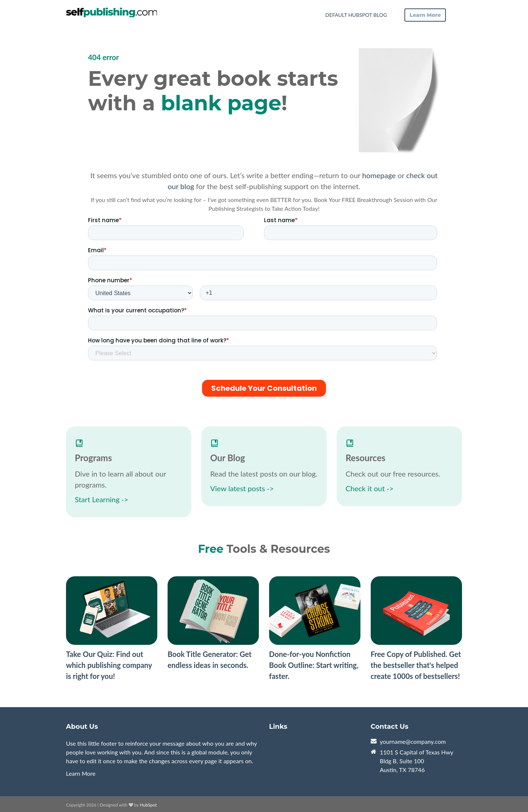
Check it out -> (369, 488)
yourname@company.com (413, 741)
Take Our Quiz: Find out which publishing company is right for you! (109, 665)
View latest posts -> (242, 488)
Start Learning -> (102, 499)
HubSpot (148, 805)
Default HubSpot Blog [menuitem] (356, 15)
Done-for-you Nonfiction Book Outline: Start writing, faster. (314, 665)
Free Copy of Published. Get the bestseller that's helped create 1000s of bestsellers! (416, 665)
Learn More (81, 773)
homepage (379, 175)
